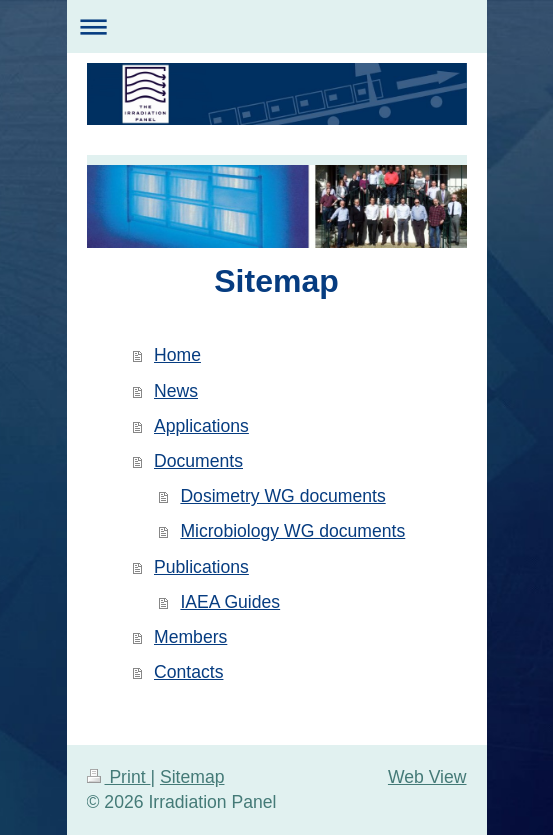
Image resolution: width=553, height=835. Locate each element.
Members (190, 637)
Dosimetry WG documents (282, 496)
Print (119, 777)
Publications (201, 567)
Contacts (188, 672)
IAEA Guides (230, 602)
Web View (427, 777)
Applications (201, 426)
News (176, 391)
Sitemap (192, 777)
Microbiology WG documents (292, 531)
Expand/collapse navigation (277, 26)
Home (177, 355)
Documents (198, 461)
